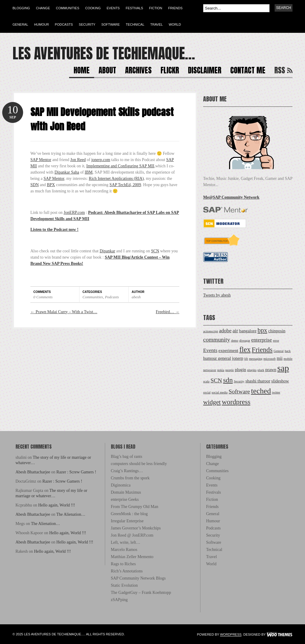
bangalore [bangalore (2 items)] (248, 331)
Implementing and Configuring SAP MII (120, 166)
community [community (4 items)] (217, 339)
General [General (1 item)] (278, 351)
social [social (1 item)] (207, 392)
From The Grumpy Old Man (134, 507)
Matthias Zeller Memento (132, 557)
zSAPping (119, 600)
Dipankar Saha (67, 172)
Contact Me (248, 71)
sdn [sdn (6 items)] (228, 380)
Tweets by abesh (217, 295)
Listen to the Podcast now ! (54, 230)
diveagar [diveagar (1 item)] (245, 340)
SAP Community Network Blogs (138, 578)
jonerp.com (101, 160)
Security (87, 24)
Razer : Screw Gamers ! (76, 472)
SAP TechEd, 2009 (125, 185)
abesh (136, 297)
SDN (35, 185)
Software (111, 24)
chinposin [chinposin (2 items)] (277, 331)
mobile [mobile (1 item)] (288, 359)
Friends (175, 8)
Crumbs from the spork (130, 478)
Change (43, 8)
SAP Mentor (41, 160)
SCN (155, 251)
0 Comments (43, 297)
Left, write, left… (126, 542)
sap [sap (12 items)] (283, 368)
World (175, 24)
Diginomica (121, 485)
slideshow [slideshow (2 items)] (280, 381)
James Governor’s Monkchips (136, 528)
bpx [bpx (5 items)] (263, 330)
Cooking (93, 8)
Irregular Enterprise (127, 521)
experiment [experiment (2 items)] (228, 350)
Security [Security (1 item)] (239, 381)
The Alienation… (71, 514)
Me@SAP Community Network (231, 197)
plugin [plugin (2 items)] (240, 370)
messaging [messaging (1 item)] (256, 359)
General (20, 24)
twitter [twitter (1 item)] (276, 392)
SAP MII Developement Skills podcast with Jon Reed (102, 119)
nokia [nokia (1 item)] (221, 370)
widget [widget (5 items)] (212, 402)
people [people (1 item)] (229, 370)
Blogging (21, 8)
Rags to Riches (123, 564)
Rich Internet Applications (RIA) (116, 179)
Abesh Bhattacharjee (33, 472)
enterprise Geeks (125, 499)
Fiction (155, 8)
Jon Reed (78, 160)
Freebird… (168, 312)
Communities (68, 8)
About (107, 71)
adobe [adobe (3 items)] (225, 331)
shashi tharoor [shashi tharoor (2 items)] (258, 381)
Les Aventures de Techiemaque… (104, 53)
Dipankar (108, 251)
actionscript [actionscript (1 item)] (211, 331)
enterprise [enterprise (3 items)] (261, 340)
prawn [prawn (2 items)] (271, 370)
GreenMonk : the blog (129, 514)
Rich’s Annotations (127, 571)
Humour (42, 24)
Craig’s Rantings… (127, 471)
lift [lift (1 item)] (246, 359)
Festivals (134, 8)
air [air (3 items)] (235, 331)
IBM (88, 172)
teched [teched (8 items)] (261, 391)
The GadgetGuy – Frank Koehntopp (141, 593)
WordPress (231, 635)
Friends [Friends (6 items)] (262, 350)
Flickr (170, 71)
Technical (135, 24)
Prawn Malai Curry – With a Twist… (64, 312)
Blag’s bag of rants (126, 457)
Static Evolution (124, 585)
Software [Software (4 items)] (239, 391)
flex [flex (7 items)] (245, 349)
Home (82, 71)
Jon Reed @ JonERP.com (132, 535)
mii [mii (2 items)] (280, 358)
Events (113, 8)
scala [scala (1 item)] (206, 381)
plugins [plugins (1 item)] (252, 370)
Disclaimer (205, 71)
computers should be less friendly (139, 464)
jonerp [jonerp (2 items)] (238, 358)
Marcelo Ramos (124, 550)
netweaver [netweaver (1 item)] (210, 370)
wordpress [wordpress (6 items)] (236, 402)
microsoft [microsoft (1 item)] (270, 359)
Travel (157, 24)
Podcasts (64, 24)
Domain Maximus (126, 492)
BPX (51, 185)
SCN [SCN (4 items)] (216, 380)
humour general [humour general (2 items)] (217, 358)
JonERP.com (74, 213)
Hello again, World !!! (57, 505)
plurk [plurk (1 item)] (261, 370)
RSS (280, 71)
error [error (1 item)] (276, 340)
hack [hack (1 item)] (288, 351)
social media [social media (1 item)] (220, 392)
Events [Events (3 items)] (210, 350)
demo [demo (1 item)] (235, 340)
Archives (138, 71)
